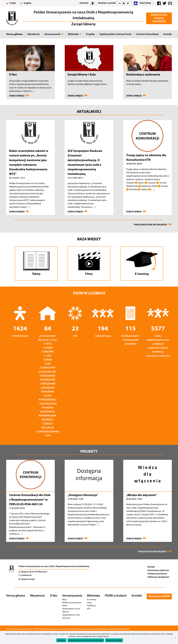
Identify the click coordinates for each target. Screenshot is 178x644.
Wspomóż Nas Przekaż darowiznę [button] (159, 18)
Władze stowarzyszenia (72, 603)
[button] (92, 3)
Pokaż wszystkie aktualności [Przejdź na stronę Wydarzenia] (153, 224)
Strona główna (15, 34)
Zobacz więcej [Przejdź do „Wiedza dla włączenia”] (136, 538)
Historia (66, 612)
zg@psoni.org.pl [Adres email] (28, 579)
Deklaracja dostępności (158, 577)
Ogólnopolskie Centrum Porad (115, 34)
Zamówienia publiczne (158, 570)
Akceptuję (61, 640)
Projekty (90, 34)
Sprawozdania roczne (71, 609)
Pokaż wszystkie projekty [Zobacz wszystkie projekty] (155, 551)
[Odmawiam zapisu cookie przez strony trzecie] (175, 637)
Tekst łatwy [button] (142, 3)
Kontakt (167, 34)
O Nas (54, 596)
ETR (89, 609)
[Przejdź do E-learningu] (142, 263)
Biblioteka (73, 34)
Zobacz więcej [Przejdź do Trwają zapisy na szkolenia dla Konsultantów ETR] (136, 211)
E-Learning (92, 600)
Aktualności (33, 34)
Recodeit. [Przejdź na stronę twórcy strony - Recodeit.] (129, 629)
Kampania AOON (159, 596)
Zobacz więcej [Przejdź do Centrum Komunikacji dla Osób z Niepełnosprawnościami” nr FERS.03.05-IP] (19, 538)
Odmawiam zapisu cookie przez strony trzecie (86, 640)
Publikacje (91, 606)
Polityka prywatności (157, 574)
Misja (65, 600)
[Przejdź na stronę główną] (12, 573)
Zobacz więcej (19, 96)
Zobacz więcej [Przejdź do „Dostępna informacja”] (78, 538)
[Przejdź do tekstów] (36, 263)
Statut (65, 606)
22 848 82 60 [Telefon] (26, 575)
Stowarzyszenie (52, 34)
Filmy (89, 603)
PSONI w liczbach (116, 596)
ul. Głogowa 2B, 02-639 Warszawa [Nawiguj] (33, 572)
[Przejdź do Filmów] (89, 263)
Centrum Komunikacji (147, 34)
